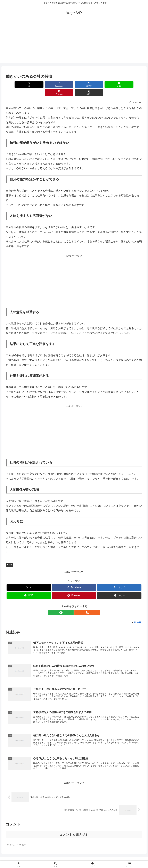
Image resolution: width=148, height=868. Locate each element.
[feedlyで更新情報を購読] (71, 604)
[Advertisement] (74, 43)
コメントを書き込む (74, 829)
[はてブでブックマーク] (63, 85)
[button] (131, 85)
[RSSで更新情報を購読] (77, 604)
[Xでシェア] (17, 85)
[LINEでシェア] (85, 85)
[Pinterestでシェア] (108, 85)
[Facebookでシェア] (40, 85)
